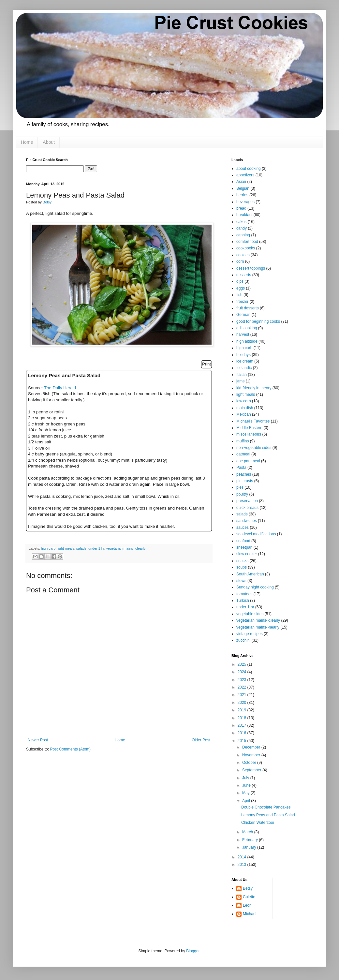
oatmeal (243, 454)
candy (242, 228)
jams (240, 381)
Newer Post (38, 740)
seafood (243, 541)
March (248, 832)
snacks (242, 561)
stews (241, 581)
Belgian (243, 188)
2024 (243, 672)
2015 (243, 741)
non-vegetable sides (254, 448)
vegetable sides (250, 614)
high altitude (247, 341)
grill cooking (247, 328)
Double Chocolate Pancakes (266, 807)
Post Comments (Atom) (70, 749)
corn (240, 261)
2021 (243, 695)
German (243, 315)
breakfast (244, 215)
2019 (243, 710)
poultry (242, 494)
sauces (243, 527)
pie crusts (245, 481)
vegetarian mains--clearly (126, 548)
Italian (242, 375)
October (250, 763)
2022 (243, 687)
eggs (241, 288)
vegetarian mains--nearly (258, 627)
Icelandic (244, 368)
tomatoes (244, 594)
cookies (243, 255)
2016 (243, 733)
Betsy (248, 888)
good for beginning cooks (258, 321)
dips (240, 281)
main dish (245, 408)
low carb (244, 401)
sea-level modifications (256, 534)
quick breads (247, 508)
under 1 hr (96, 548)
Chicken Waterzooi (258, 823)
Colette (249, 897)
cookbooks (246, 248)
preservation (247, 501)
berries (242, 195)
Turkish (243, 601)
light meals (66, 548)
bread (241, 208)
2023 (243, 680)
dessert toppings (251, 268)
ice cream (245, 361)
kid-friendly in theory (254, 388)
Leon (247, 905)
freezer (242, 302)
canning (243, 235)
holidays (243, 355)
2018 (243, 718)
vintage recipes (250, 634)
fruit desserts (248, 308)
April (247, 801)
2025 (243, 664)
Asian (241, 182)
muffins (243, 441)
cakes (241, 222)
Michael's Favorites (253, 421)
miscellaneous (249, 434)
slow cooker (247, 554)
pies (240, 487)
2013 (243, 865)
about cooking (249, 169)
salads (81, 548)
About (49, 142)
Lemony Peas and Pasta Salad (268, 815)
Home (27, 142)
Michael (250, 914)
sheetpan (244, 547)
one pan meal (248, 461)
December (252, 747)
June (247, 785)
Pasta (241, 468)
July (246, 778)
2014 (243, 857)
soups (242, 567)
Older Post (201, 740)
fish (239, 295)
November (252, 755)
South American (250, 574)
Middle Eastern (249, 428)
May (246, 793)
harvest (243, 334)
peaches (244, 474)
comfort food (247, 242)
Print (206, 364)
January (250, 847)
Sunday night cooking (255, 587)
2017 (243, 725)
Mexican (244, 414)
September (252, 770)
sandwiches (247, 521)
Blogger (193, 951)
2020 (243, 703)
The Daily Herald (60, 388)
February (251, 840)
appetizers (245, 175)
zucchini (243, 640)
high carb (48, 548)
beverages (245, 202)
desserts (244, 275)
